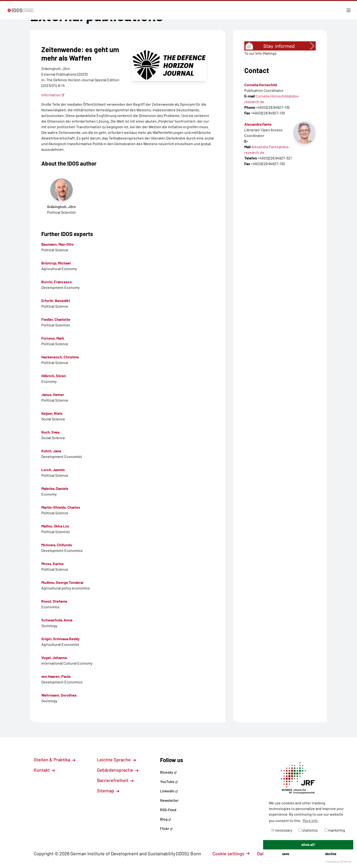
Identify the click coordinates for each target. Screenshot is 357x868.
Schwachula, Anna (57, 620)
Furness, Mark (53, 338)
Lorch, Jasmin (53, 470)
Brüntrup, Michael (56, 263)
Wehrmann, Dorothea (59, 695)
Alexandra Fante (258, 124)
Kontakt (44, 770)
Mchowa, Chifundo (57, 545)
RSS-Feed (168, 810)
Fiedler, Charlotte (56, 319)
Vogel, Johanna (54, 657)
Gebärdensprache (118, 770)
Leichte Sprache (116, 759)
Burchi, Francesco (57, 282)
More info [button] (310, 820)
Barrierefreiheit (115, 780)
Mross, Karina (52, 564)
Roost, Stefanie (54, 601)
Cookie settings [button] (231, 853)
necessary (282, 830)
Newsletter (169, 800)
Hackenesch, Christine (60, 357)
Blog (166, 819)
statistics (308, 830)
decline (331, 854)
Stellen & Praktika (55, 759)
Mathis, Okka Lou (55, 526)
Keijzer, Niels (52, 413)
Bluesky (168, 772)
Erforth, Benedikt (56, 300)
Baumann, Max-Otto (58, 244)
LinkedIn (169, 791)
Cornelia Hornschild (261, 85)
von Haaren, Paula (56, 676)
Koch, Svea (50, 432)
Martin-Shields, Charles (61, 507)
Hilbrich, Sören (54, 376)
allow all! (308, 845)
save (286, 854)
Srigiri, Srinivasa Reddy (60, 639)
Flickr (166, 828)
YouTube (169, 781)
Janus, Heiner (53, 394)
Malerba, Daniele (55, 488)
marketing (335, 830)
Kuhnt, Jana (51, 451)
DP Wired (346, 861)
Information (53, 95)
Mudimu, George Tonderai (62, 582)
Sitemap (108, 790)
